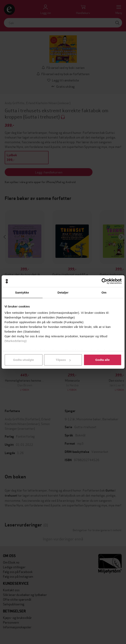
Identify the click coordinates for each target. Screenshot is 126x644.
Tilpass (63, 360)
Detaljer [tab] (63, 292)
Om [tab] (104, 292)
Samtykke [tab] (22, 292)
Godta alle (102, 360)
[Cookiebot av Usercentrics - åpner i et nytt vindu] (104, 281)
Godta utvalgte (24, 360)
